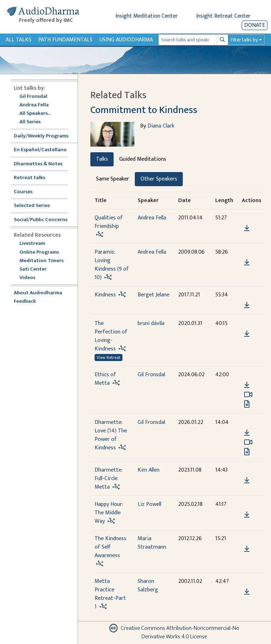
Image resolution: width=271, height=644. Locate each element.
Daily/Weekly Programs (45, 136)
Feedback (25, 302)
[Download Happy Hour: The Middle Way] (247, 515)
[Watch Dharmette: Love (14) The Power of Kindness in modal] (248, 442)
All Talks (19, 40)
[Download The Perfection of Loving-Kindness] (247, 334)
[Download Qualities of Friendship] (247, 228)
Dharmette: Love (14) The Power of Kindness (111, 435)
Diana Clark (161, 126)
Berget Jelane (153, 295)
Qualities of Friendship (109, 222)
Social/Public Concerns (41, 220)
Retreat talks (29, 178)
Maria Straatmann (152, 543)
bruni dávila (151, 323)
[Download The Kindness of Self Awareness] (247, 549)
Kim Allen (149, 470)
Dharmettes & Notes (38, 164)
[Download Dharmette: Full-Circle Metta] (247, 480)
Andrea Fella (34, 105)
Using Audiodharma (126, 40)
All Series (30, 122)
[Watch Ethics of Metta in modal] (248, 395)
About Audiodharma (38, 293)
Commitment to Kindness (144, 110)
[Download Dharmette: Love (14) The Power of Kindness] (247, 433)
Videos (31, 278)
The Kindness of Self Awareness (110, 547)
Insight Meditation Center (147, 16)
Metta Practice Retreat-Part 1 (110, 594)
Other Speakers (159, 179)
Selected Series (36, 206)
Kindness (105, 295)
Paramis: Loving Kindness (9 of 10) (112, 265)
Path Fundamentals (65, 40)
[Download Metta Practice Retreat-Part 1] (247, 592)
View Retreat (109, 358)
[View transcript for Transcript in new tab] (247, 404)
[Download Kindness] (247, 305)
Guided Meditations (143, 159)
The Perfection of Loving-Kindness (111, 336)
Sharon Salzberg (148, 586)
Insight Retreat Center (223, 16)
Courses (23, 192)
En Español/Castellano (40, 150)
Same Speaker (113, 179)
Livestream (32, 244)
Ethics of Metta (105, 379)
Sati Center (33, 269)
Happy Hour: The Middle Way (109, 513)
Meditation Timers (41, 261)
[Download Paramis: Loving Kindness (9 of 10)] (247, 262)
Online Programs (39, 252)
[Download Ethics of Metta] (247, 385)
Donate (255, 25)
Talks (102, 159)
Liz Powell (149, 504)
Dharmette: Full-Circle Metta (108, 478)
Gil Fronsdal (33, 97)
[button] (247, 218)
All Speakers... (35, 114)
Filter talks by (244, 40)
